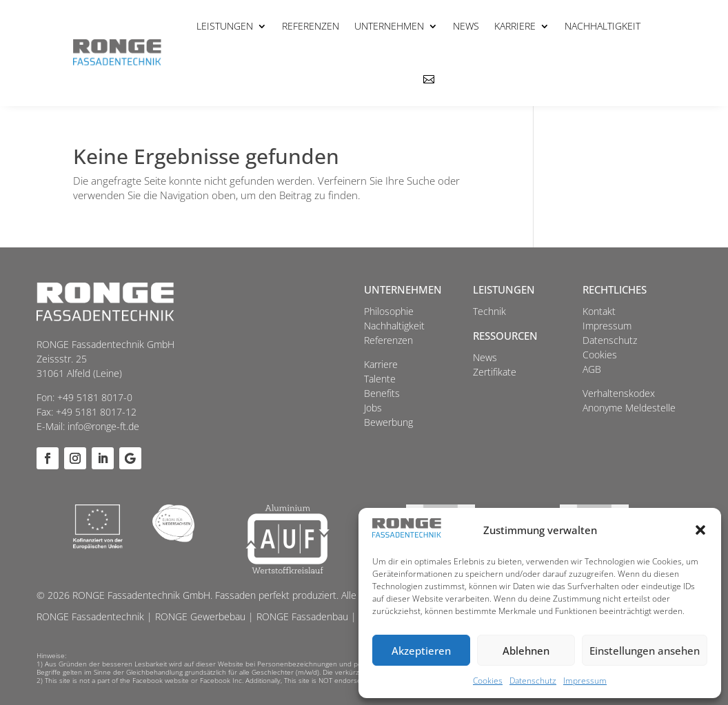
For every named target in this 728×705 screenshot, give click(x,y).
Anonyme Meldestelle (629, 408)
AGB (592, 369)
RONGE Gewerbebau (200, 616)
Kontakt (599, 311)
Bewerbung (388, 422)
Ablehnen (526, 651)
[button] (700, 530)
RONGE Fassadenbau (302, 616)
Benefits (382, 393)
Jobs (373, 408)
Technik (489, 311)
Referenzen (311, 26)
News (466, 26)
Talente (380, 379)
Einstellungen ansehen (645, 651)
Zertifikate (495, 372)
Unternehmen (389, 26)
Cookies (488, 681)
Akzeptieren (421, 651)
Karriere (515, 26)
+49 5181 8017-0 (95, 397)
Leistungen (225, 26)
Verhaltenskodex (619, 393)
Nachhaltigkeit (603, 26)
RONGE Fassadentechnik (90, 616)
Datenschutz (533, 681)
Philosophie (389, 311)
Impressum (585, 681)
